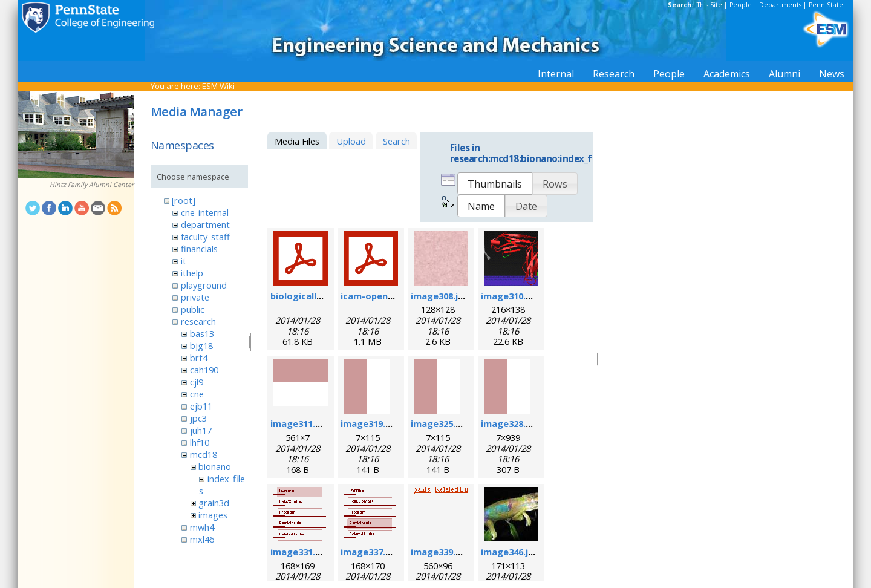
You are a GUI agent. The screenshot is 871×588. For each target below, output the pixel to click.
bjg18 (201, 345)
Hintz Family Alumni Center (92, 185)
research (198, 321)
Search (396, 141)
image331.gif (299, 552)
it (184, 261)
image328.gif (510, 423)
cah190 (204, 370)
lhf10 (200, 442)
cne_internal (205, 212)
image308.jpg (440, 296)
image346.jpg (510, 552)
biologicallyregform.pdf (324, 296)
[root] (184, 200)
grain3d (214, 503)
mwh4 (202, 527)
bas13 (202, 333)
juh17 (201, 430)
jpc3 (198, 418)
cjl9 (197, 382)
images (213, 515)
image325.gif (439, 423)
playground (204, 285)
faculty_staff (205, 237)
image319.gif (369, 423)
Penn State (826, 5)
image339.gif (439, 552)
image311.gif (299, 423)
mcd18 (204, 454)
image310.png (512, 296)
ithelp (192, 273)
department (205, 224)
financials (199, 249)
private (195, 297)
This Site (710, 5)
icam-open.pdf (373, 296)
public (193, 309)
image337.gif (369, 552)
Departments (780, 5)
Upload (351, 141)
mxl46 (202, 539)
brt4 (199, 358)
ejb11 (201, 406)
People (741, 5)
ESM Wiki (218, 86)
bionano (215, 466)
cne (197, 394)
